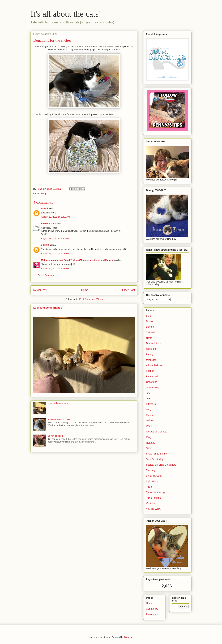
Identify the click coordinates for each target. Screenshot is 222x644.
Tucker (150, 487)
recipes (150, 420)
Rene (149, 426)
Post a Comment (46, 275)
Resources (152, 614)
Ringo (44, 194)
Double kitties (153, 343)
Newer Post (40, 290)
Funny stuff (152, 376)
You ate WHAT (154, 509)
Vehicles (151, 503)
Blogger (128, 637)
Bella (149, 316)
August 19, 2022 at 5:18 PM (55, 253)
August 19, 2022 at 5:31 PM (55, 269)
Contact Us (152, 609)
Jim (148, 393)
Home (85, 290)
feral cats (151, 360)
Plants (149, 415)
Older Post (129, 290)
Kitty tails (151, 404)
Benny (150, 321)
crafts (149, 338)
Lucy (149, 410)
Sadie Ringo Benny (156, 454)
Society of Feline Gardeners (161, 465)
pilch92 (45, 245)
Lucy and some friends (48, 308)
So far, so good (55, 436)
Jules (149, 398)
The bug (150, 470)
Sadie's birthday (155, 459)
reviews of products (157, 432)
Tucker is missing (155, 492)
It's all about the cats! (66, 14)
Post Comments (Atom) (91, 299)
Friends (150, 371)
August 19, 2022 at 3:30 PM (55, 238)
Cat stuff (151, 332)
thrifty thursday (154, 476)
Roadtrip (151, 443)
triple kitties (152, 481)
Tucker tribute (153, 498)
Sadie (149, 448)
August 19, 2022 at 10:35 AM (55, 217)
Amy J (44, 208)
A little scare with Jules (59, 419)
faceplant (151, 349)
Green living (153, 388)
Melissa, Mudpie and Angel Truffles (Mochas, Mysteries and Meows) (77, 260)
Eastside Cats (48, 223)
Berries (150, 327)
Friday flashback (155, 365)
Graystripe (152, 382)
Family (150, 354)
